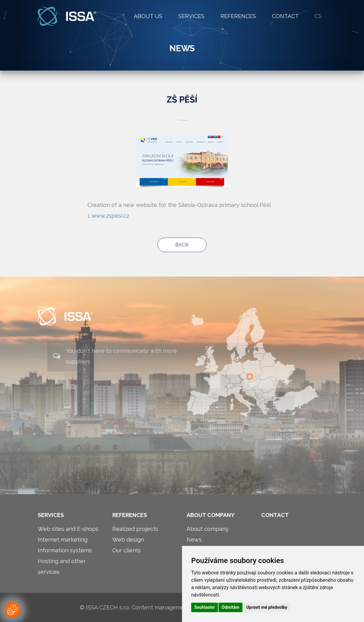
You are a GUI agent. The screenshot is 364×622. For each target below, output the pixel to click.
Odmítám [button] (230, 607)
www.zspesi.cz (110, 216)
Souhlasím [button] (205, 607)
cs (318, 16)
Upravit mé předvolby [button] (267, 607)
